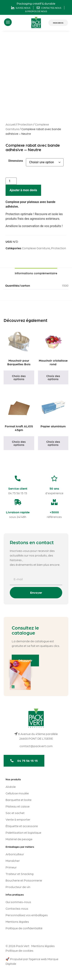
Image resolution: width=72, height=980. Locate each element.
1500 (65, 285)
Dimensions (16, 161)
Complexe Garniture (36, 248)
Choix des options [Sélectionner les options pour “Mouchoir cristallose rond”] (53, 377)
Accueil (10, 124)
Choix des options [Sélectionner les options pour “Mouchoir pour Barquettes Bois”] (19, 377)
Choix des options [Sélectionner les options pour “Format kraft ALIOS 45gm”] (19, 443)
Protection (25, 124)
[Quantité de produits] (11, 181)
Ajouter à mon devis (23, 190)
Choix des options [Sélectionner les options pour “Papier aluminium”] (53, 443)
